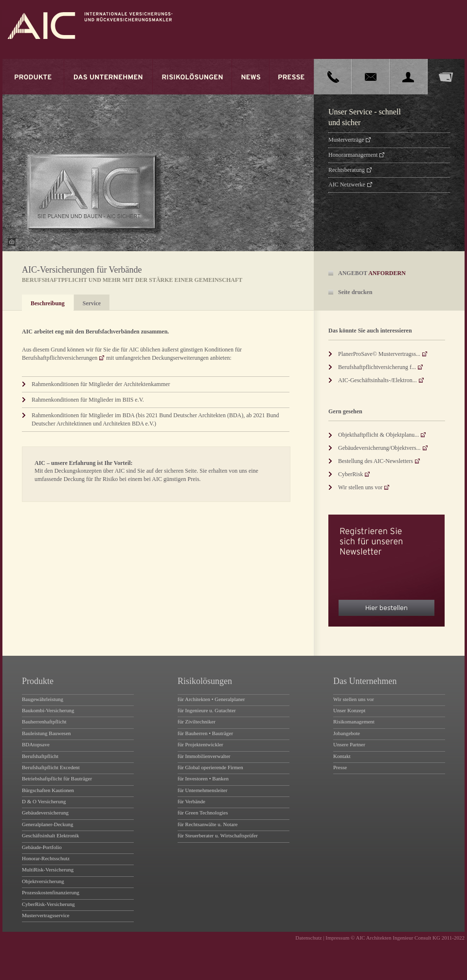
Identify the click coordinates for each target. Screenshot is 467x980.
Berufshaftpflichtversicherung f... (377, 367)
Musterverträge (346, 140)
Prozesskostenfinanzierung (51, 892)
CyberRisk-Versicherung (48, 904)
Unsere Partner (349, 744)
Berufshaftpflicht (40, 756)
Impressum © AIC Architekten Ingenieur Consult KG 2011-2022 (395, 938)
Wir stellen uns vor (360, 487)
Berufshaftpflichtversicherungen (60, 358)
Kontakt (342, 756)
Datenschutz (308, 938)
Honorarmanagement (353, 155)
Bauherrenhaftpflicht (44, 721)
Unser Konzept (349, 710)
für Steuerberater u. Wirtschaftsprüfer (218, 835)
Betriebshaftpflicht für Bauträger (57, 778)
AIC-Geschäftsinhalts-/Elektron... (377, 380)
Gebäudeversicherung (45, 813)
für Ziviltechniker (197, 721)
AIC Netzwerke (347, 185)
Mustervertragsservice (46, 915)
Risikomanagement (354, 721)
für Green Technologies (203, 813)
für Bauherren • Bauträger (205, 733)
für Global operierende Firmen (210, 767)
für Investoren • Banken (203, 778)
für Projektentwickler (200, 744)
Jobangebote (347, 733)
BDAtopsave (36, 744)
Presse (340, 767)
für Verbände (191, 801)
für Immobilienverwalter (204, 756)
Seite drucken (355, 292)
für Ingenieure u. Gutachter (207, 710)
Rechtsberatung (347, 170)
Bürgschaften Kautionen (48, 790)
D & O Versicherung (44, 801)
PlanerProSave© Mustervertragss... (379, 354)
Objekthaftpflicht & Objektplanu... (378, 435)
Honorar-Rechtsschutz (46, 858)
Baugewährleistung (43, 699)
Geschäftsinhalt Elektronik (51, 835)
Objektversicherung (43, 881)
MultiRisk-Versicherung (48, 869)
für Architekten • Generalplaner (211, 699)
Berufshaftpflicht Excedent (51, 767)
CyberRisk (350, 474)
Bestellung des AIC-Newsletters (376, 461)
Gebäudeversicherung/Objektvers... (379, 448)
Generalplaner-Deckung (47, 824)
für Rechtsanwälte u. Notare (207, 824)
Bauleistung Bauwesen (46, 733)
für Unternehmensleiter (202, 790)
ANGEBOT (372, 273)
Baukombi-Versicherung (48, 710)
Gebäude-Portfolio (42, 847)
